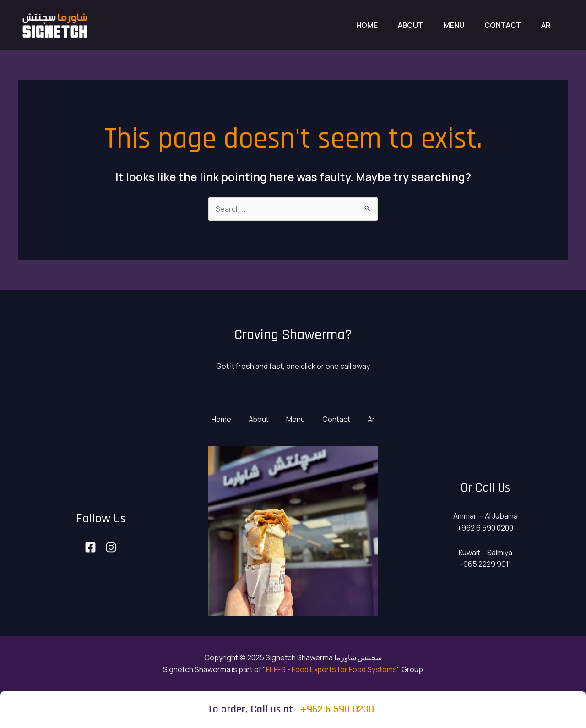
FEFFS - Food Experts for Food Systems (332, 669)
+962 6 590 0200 (337, 709)
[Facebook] (90, 547)
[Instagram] (111, 547)
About (401, 25)
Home (355, 25)
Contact (499, 25)
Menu (447, 25)
